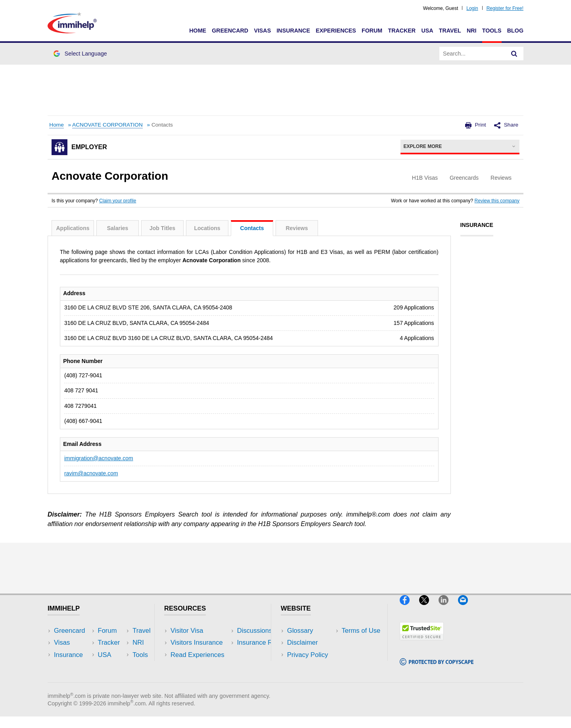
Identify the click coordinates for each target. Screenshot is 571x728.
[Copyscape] (437, 669)
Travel (450, 31)
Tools (492, 31)
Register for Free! (505, 8)
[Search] (514, 54)
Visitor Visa (187, 631)
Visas (262, 31)
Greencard (230, 31)
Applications (73, 228)
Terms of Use (307, 667)
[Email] (467, 608)
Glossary (300, 631)
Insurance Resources (202, 679)
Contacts (252, 228)
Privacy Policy (308, 655)
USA (427, 31)
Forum (372, 31)
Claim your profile (118, 201)
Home (198, 31)
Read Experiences (197, 655)
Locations (207, 228)
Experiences (336, 31)
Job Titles (162, 228)
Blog (515, 31)
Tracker (402, 31)
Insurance (293, 31)
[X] (429, 608)
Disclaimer (303, 643)
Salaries (118, 228)
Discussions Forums (200, 667)
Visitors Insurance (197, 643)
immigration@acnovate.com (99, 458)
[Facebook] (409, 608)
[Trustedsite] (422, 644)
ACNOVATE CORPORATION (107, 125)
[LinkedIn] (448, 608)
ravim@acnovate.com (91, 473)
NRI (472, 31)
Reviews (297, 228)
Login (472, 8)
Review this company (497, 201)
